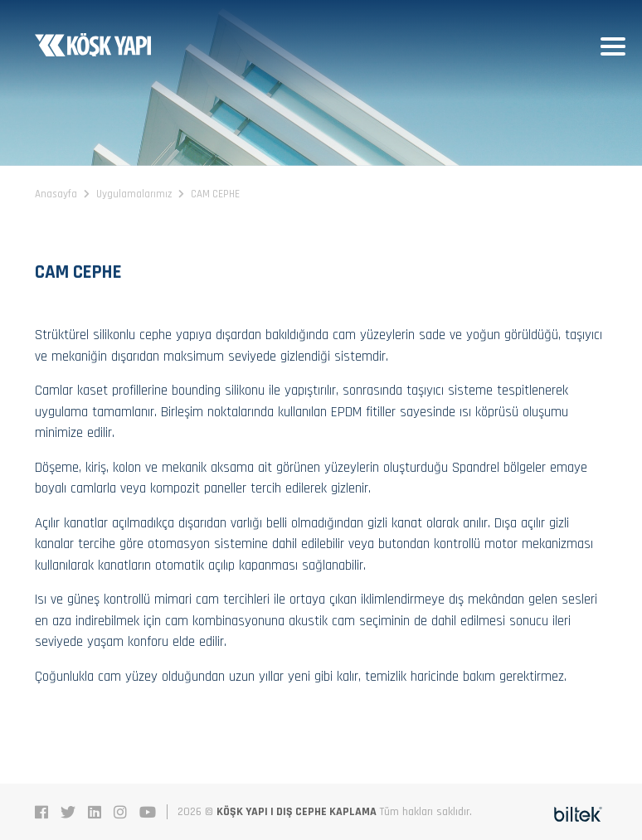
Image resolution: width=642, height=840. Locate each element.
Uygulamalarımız (134, 194)
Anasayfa (56, 194)
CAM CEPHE (215, 194)
